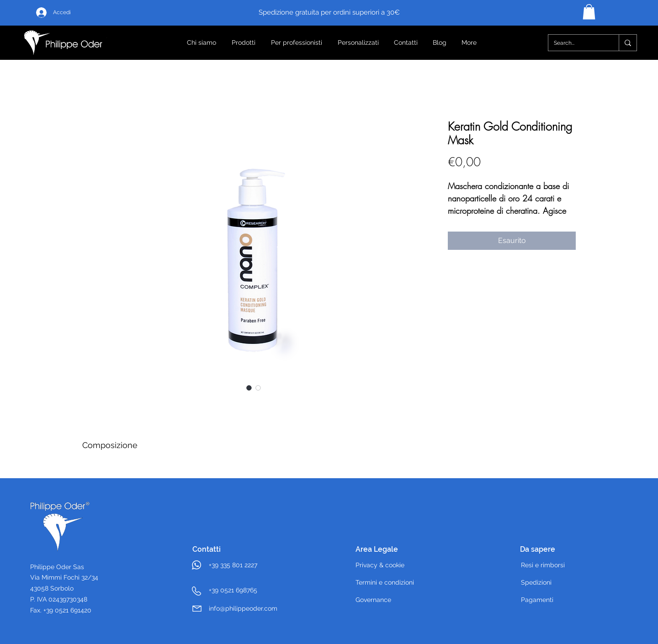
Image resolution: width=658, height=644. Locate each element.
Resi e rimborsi (543, 565)
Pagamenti (537, 600)
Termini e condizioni (385, 582)
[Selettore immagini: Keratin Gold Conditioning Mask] (249, 388)
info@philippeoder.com (243, 608)
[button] (589, 12)
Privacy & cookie (380, 565)
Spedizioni (536, 582)
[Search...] (577, 43)
